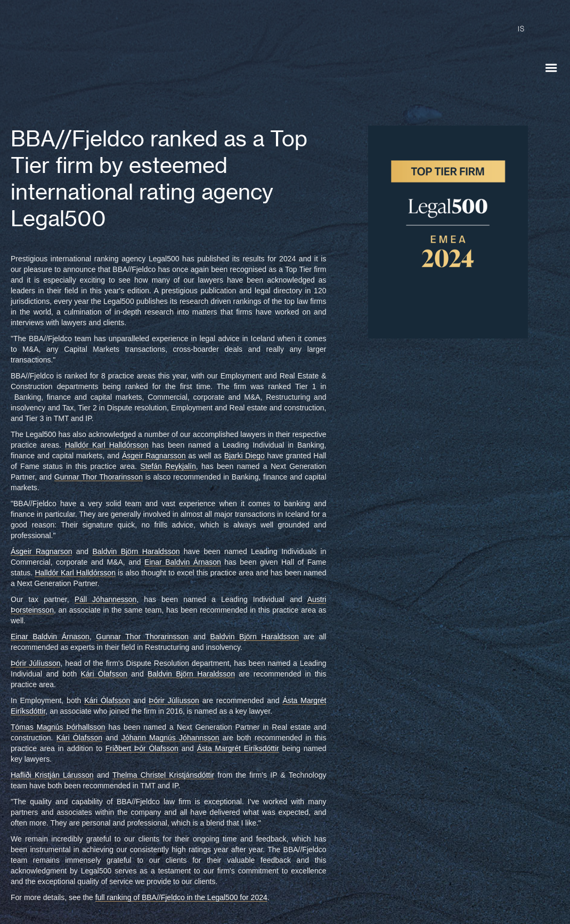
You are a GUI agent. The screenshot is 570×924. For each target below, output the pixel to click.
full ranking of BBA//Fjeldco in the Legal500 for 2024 (181, 897)
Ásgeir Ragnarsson (154, 456)
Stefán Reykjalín (168, 466)
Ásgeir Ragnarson (41, 551)
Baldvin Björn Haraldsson (136, 551)
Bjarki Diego (245, 456)
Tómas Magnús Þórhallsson (58, 727)
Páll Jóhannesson (106, 599)
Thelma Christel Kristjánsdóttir (163, 775)
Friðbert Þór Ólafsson (142, 748)
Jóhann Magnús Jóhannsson (170, 738)
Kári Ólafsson (104, 674)
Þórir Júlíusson (35, 663)
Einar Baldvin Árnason (183, 562)
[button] (551, 68)
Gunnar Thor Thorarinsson (99, 477)
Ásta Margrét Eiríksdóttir (238, 748)
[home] (99, 59)
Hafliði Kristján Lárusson (52, 775)
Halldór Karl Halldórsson (107, 445)
